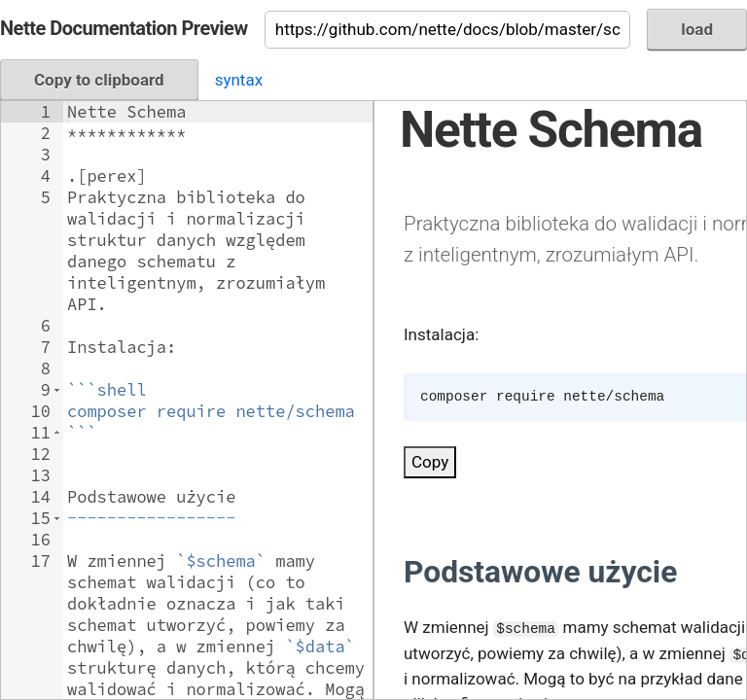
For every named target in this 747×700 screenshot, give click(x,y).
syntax (239, 80)
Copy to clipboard (99, 80)
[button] (57, 390)
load (697, 29)
